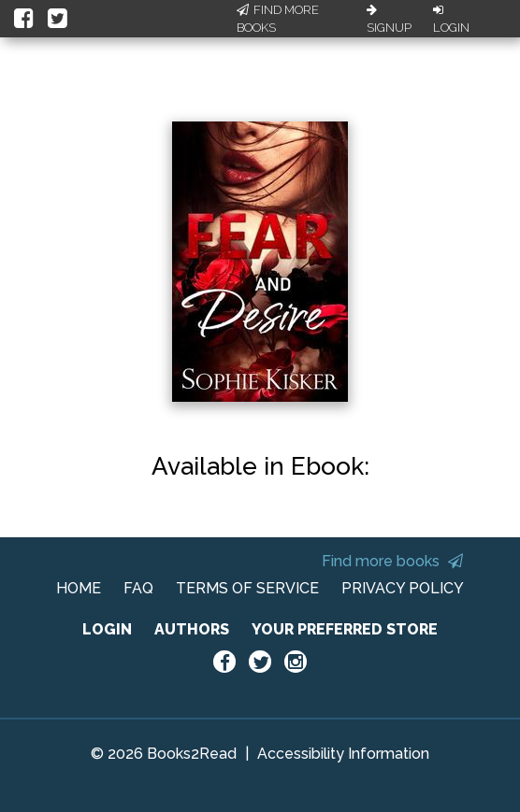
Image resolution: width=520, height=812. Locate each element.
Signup (389, 20)
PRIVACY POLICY (403, 588)
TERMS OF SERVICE (247, 588)
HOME (79, 588)
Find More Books (278, 19)
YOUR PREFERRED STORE (345, 629)
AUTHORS (192, 629)
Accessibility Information (343, 754)
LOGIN (107, 629)
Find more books (392, 561)
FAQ (138, 588)
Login (451, 20)
